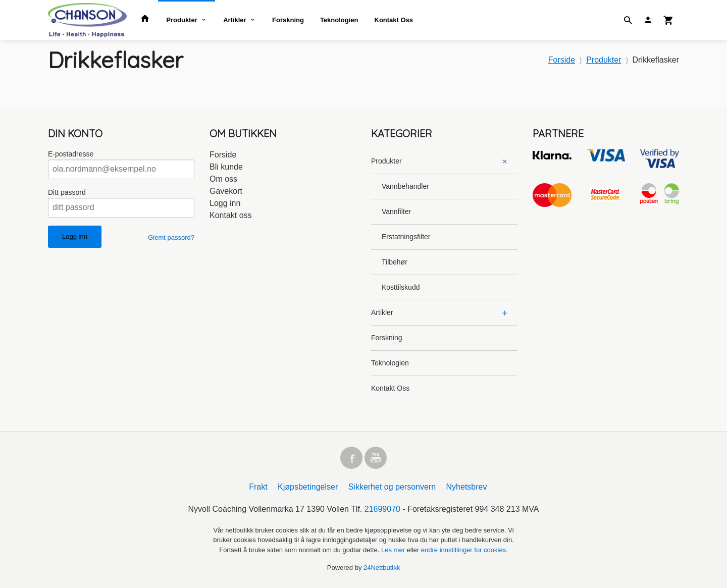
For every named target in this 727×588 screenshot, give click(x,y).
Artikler (235, 20)
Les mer (394, 550)
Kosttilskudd (401, 287)
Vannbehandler (405, 186)
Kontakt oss (231, 215)
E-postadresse (71, 154)
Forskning (288, 20)
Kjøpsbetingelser (308, 487)
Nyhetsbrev (467, 487)
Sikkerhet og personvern (392, 487)
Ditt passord (67, 192)
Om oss (223, 179)
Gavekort (226, 191)
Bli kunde (226, 167)
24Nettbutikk (382, 568)
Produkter (181, 20)
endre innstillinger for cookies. (464, 550)
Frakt (258, 487)
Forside (562, 60)
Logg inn (225, 203)
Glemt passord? (171, 237)
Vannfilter (396, 211)
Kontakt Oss (394, 20)
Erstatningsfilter (406, 237)
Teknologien (339, 20)
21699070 (382, 509)
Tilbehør (395, 262)
